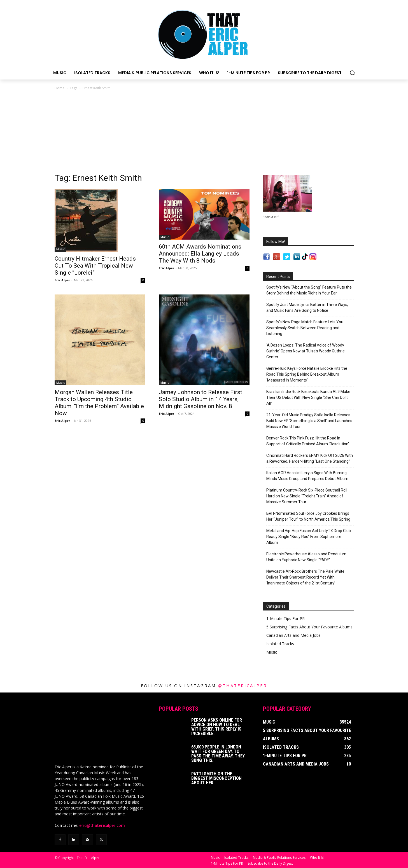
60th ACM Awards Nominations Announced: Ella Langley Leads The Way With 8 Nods (200, 254)
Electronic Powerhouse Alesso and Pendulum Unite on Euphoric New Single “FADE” (306, 557)
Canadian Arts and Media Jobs (293, 635)
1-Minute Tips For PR (285, 618)
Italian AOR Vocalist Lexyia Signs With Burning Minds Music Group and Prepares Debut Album (307, 476)
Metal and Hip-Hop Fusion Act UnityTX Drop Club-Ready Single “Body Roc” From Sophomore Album (309, 537)
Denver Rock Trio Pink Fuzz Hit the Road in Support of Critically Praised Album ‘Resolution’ (308, 441)
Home (60, 88)
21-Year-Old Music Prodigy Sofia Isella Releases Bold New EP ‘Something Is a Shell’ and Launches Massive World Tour (309, 421)
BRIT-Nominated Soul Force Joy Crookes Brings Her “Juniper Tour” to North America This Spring (308, 516)
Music (60, 249)
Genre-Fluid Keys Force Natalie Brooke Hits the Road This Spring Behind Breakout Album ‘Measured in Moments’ (307, 374)
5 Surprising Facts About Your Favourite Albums (309, 627)
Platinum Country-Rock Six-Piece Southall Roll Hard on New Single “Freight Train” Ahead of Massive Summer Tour (307, 496)
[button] (352, 73)
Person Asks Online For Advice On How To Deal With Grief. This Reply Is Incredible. (217, 727)
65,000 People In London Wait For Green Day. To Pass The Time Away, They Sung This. (218, 754)
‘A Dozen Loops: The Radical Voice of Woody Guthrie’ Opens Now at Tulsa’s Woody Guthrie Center (306, 351)
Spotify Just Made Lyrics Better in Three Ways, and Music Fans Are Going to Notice (307, 307)
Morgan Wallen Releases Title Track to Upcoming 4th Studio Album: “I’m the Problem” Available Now (99, 403)
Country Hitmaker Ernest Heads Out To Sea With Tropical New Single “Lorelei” (95, 266)
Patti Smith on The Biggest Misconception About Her (216, 778)
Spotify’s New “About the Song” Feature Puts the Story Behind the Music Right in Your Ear (309, 290)
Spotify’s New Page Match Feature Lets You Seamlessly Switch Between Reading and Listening (305, 328)
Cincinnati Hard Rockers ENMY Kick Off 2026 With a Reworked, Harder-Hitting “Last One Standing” (310, 458)
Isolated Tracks (280, 644)
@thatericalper (243, 685)
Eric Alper (62, 280)
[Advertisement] (204, 133)
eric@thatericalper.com (102, 825)
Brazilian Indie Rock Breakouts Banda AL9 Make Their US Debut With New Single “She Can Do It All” (308, 397)
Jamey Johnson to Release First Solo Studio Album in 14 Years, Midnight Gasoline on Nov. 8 (200, 399)
